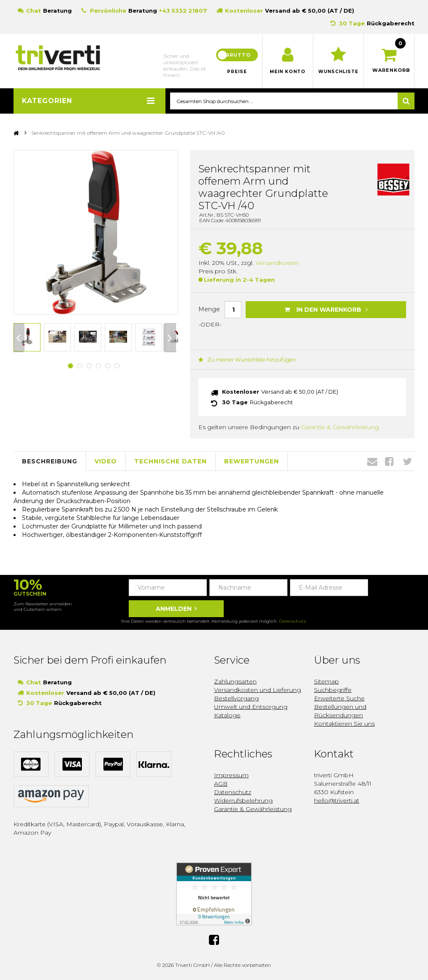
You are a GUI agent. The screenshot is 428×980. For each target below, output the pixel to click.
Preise (237, 72)
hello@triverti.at (337, 800)
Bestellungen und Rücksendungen (340, 710)
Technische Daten (171, 460)
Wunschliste (338, 72)
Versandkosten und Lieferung (257, 689)
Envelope (372, 461)
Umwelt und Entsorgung (251, 706)
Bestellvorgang (236, 698)
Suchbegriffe (333, 689)
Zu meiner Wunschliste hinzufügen (246, 360)
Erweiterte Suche (339, 698)
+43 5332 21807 (183, 11)
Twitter (407, 461)
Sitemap (326, 681)
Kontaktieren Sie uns (344, 723)
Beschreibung (50, 460)
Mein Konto (288, 72)
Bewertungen (252, 460)
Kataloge (227, 715)
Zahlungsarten (235, 681)
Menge (209, 309)
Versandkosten (277, 263)
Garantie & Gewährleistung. (340, 427)
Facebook (389, 461)
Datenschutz (293, 621)
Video (106, 460)
